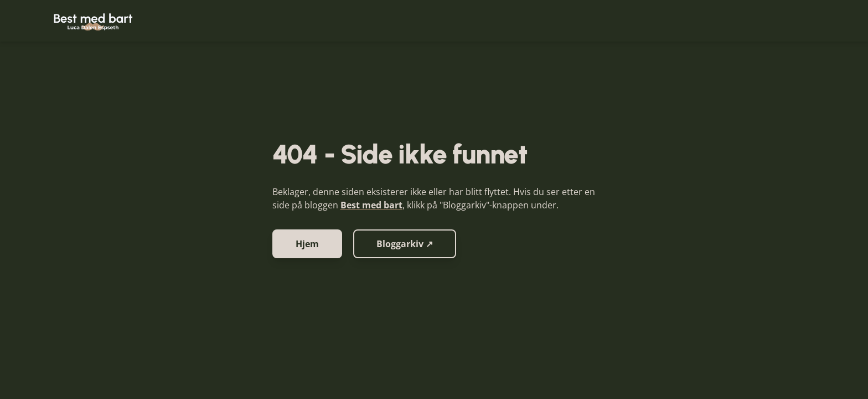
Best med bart (371, 205)
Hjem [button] (307, 244)
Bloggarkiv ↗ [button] (405, 244)
